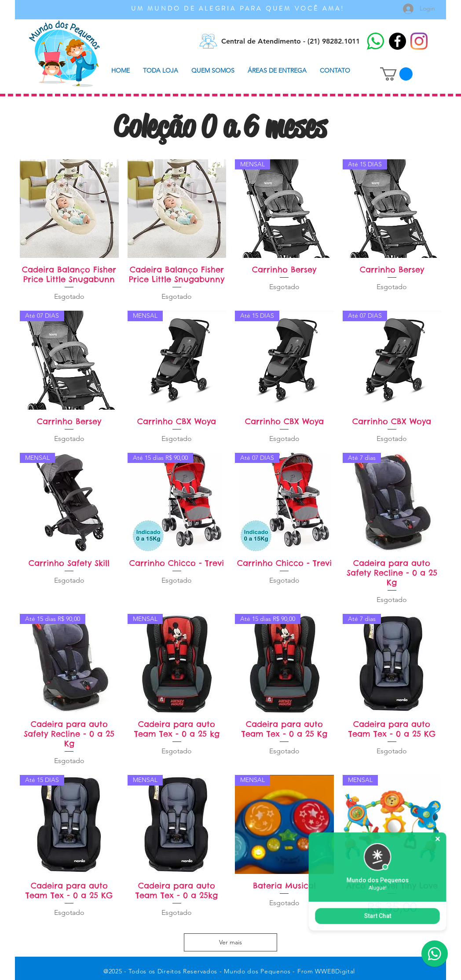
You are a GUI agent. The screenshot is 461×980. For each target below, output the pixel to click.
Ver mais (230, 942)
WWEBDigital (335, 971)
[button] (396, 74)
